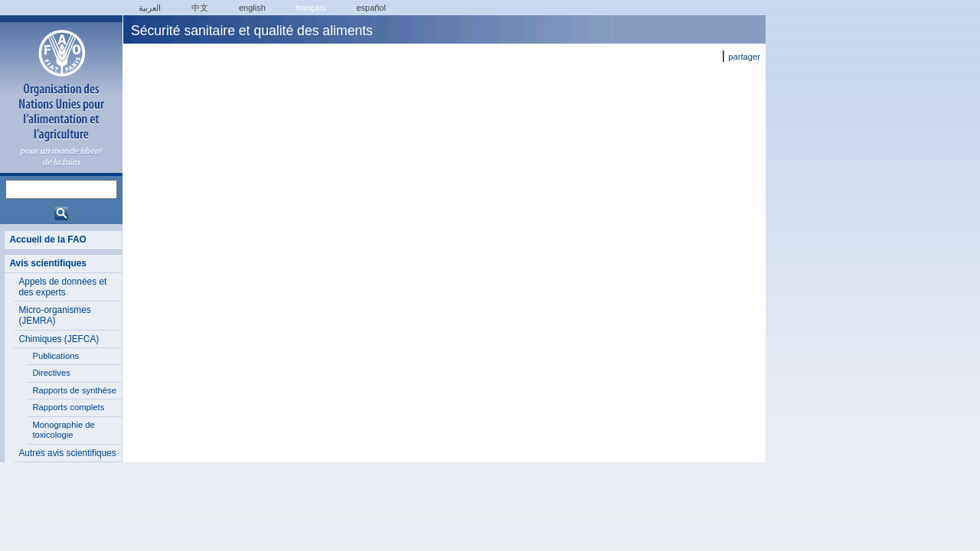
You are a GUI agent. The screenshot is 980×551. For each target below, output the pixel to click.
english (252, 8)
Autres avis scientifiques (67, 453)
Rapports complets (68, 407)
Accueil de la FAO (47, 240)
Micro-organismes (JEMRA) (54, 315)
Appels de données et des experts (62, 287)
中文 (200, 8)
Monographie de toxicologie (63, 430)
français (311, 8)
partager (744, 57)
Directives (51, 373)
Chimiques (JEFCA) (59, 339)
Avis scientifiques (48, 263)
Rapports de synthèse (74, 390)
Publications (56, 356)
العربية (150, 8)
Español (371, 8)
